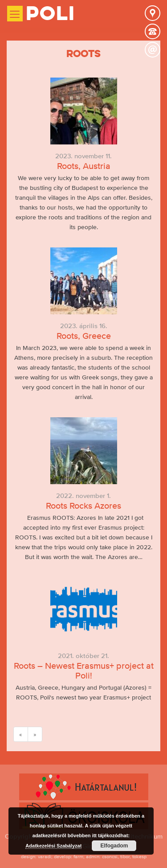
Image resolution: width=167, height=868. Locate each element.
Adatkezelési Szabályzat (53, 846)
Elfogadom (114, 846)
